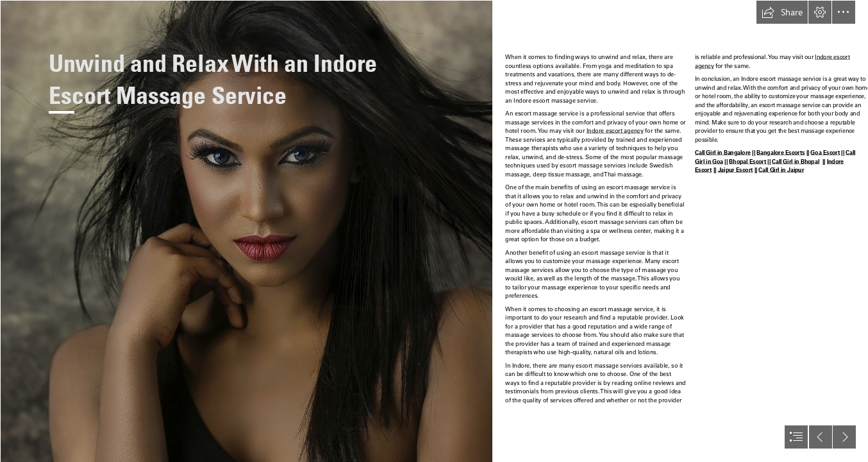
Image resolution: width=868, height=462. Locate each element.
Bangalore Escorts (780, 153)
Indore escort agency (615, 131)
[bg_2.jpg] (246, 231)
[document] (434, 231)
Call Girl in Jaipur (781, 170)
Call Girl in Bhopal (796, 162)
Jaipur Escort (735, 170)
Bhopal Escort (747, 162)
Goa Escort (825, 153)
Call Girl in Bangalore (723, 153)
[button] (782, 12)
